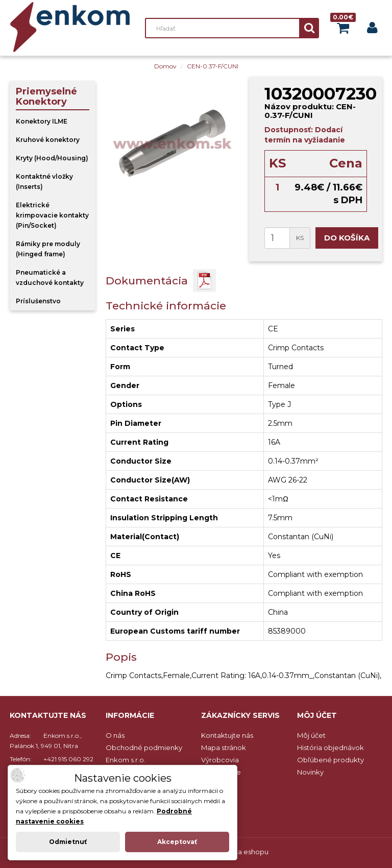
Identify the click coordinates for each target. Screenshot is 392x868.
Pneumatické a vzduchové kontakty (50, 278)
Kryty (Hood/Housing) (52, 158)
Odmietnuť (68, 842)
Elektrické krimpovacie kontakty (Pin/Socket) (52, 215)
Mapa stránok (224, 748)
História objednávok (330, 748)
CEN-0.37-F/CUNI (213, 66)
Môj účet (311, 735)
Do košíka (347, 238)
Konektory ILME (42, 121)
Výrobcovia (220, 760)
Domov (165, 66)
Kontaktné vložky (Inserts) (44, 182)
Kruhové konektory (48, 140)
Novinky (310, 772)
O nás (115, 735)
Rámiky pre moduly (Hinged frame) (48, 249)
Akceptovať (177, 842)
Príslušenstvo (38, 301)
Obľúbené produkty (330, 760)
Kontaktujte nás (227, 735)
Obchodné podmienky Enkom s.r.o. (144, 754)
